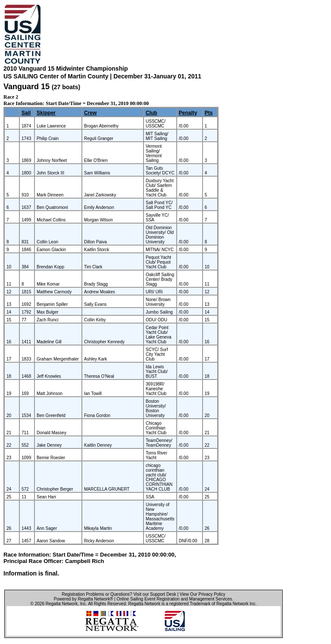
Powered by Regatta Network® (83, 599)
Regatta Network (62, 604)
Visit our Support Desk (155, 594)
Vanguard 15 (27, 87)
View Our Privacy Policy (203, 594)
